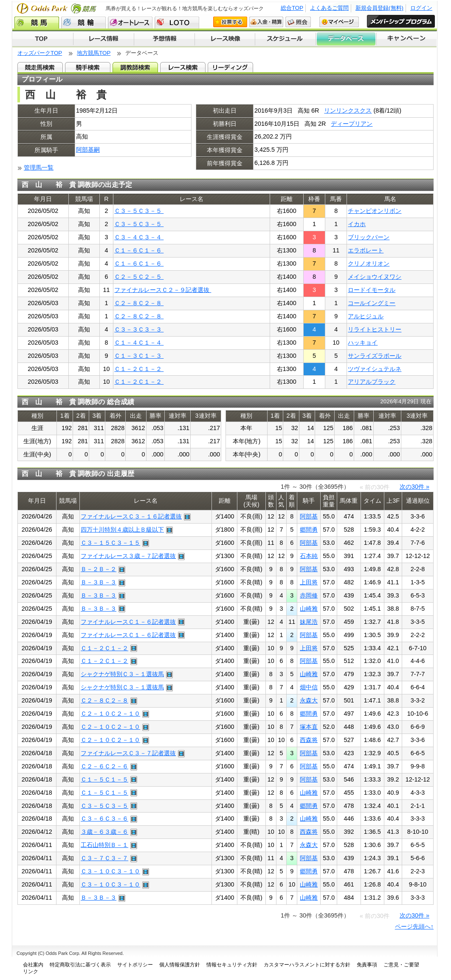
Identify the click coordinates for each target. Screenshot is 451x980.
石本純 (309, 556)
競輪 (83, 23)
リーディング (230, 67)
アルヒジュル (366, 316)
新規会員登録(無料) (379, 8)
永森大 (309, 700)
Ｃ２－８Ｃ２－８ (139, 303)
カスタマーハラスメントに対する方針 (307, 965)
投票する (230, 22)
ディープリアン (352, 124)
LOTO (177, 23)
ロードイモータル (372, 290)
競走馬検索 (40, 67)
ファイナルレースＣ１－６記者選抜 (128, 622)
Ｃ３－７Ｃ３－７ (104, 858)
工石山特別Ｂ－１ (104, 845)
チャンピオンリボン (375, 211)
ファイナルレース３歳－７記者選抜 (128, 556)
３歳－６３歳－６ (104, 832)
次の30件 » (414, 487)
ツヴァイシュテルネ (375, 369)
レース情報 (103, 39)
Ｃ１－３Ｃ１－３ (139, 356)
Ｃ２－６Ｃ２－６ (104, 766)
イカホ (357, 224)
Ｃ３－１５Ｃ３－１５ (110, 543)
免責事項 (367, 965)
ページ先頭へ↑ (414, 926)
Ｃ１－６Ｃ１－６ (139, 250)
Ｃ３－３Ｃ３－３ (139, 329)
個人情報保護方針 (180, 965)
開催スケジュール (285, 39)
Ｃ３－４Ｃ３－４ (139, 237)
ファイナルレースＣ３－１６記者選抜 (131, 516)
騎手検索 (88, 67)
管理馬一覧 (39, 167)
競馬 (37, 23)
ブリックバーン (369, 237)
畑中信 (309, 687)
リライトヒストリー (375, 329)
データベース (346, 39)
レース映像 (225, 39)
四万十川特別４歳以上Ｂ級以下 (122, 530)
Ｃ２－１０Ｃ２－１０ (110, 714)
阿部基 (309, 516)
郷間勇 (309, 530)
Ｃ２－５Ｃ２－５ (139, 277)
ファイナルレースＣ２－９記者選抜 (163, 290)
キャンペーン (407, 39)
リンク (31, 972)
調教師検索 (135, 67)
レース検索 (183, 67)
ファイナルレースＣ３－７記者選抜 (128, 753)
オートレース (130, 23)
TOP (43, 39)
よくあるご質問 (329, 8)
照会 (298, 22)
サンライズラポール (375, 356)
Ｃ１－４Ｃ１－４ (139, 343)
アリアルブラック (372, 382)
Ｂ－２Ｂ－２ (99, 569)
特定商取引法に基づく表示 (80, 965)
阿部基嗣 (88, 150)
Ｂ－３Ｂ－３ (99, 582)
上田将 (309, 582)
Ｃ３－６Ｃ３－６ (104, 819)
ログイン (421, 8)
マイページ (339, 22)
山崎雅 (309, 609)
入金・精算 (266, 22)
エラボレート (366, 250)
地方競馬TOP (94, 53)
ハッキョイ (363, 343)
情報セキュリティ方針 (232, 965)
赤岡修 (309, 595)
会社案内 (33, 965)
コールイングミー (372, 303)
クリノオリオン (369, 263)
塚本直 (309, 727)
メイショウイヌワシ (375, 277)
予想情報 (164, 39)
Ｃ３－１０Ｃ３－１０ (110, 871)
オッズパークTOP (40, 53)
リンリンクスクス (348, 110)
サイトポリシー (135, 965)
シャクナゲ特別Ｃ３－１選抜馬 (122, 674)
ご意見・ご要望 (401, 965)
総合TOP (292, 8)
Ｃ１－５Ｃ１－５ (104, 779)
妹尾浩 (309, 622)
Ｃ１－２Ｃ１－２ (139, 369)
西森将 (309, 740)
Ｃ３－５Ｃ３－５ (139, 211)
